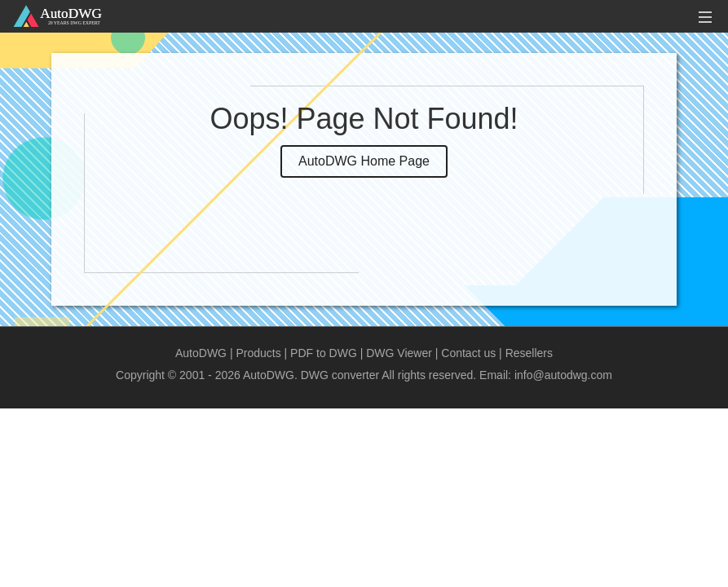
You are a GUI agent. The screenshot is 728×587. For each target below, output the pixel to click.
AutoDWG (201, 353)
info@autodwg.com (563, 375)
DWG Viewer (399, 353)
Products (258, 353)
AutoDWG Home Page (364, 161)
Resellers (529, 353)
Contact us (468, 353)
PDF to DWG (324, 353)
